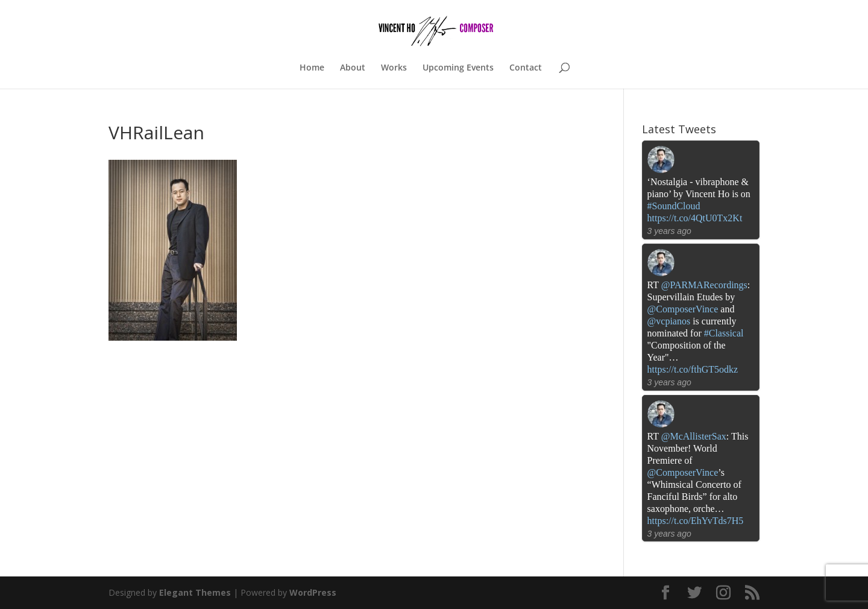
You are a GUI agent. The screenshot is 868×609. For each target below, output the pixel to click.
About (353, 68)
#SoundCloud (674, 206)
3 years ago (669, 231)
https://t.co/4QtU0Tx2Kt (695, 218)
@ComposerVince (683, 309)
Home (312, 68)
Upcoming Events (458, 68)
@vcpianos (669, 321)
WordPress (313, 592)
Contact (526, 68)
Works (394, 68)
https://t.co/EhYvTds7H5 (696, 521)
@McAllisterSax (694, 436)
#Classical (724, 333)
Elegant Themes (195, 592)
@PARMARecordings (704, 285)
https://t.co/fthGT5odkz (693, 369)
